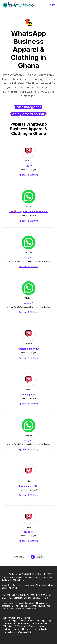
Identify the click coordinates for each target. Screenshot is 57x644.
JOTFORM (37, 574)
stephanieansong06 (29, 349)
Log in (52, 5)
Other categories (28, 107)
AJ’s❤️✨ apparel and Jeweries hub (28, 212)
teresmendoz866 (29, 486)
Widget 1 (28, 257)
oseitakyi (28, 532)
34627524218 (42, 598)
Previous (19, 557)
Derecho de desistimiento (26, 609)
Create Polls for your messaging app (18, 585)
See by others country (28, 114)
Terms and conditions (26, 603)
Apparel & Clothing (28, 175)
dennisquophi (28, 395)
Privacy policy (8, 603)
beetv (28, 166)
